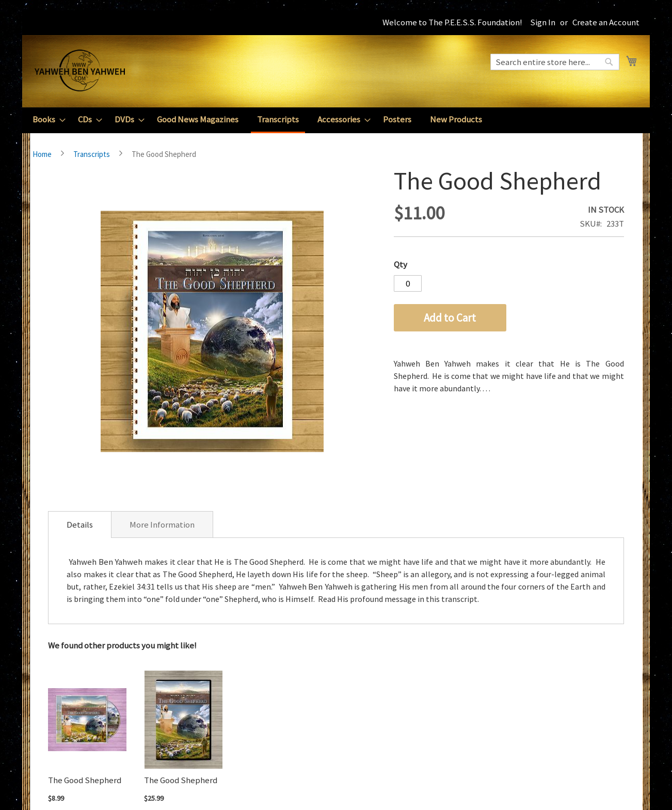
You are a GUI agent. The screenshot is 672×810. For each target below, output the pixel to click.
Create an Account (606, 22)
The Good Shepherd (85, 780)
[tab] (80, 525)
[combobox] (555, 62)
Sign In (543, 22)
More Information (162, 525)
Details (80, 525)
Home (42, 154)
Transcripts (92, 154)
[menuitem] (46, 120)
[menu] (336, 120)
